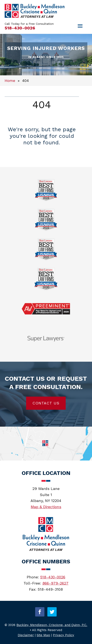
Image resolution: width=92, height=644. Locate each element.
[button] (40, 612)
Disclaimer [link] (26, 635)
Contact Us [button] (46, 403)
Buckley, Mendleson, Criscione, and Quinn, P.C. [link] (52, 625)
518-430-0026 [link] (20, 28)
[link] (35, 16)
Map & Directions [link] (46, 507)
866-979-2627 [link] (55, 583)
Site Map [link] (43, 635)
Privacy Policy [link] (63, 635)
